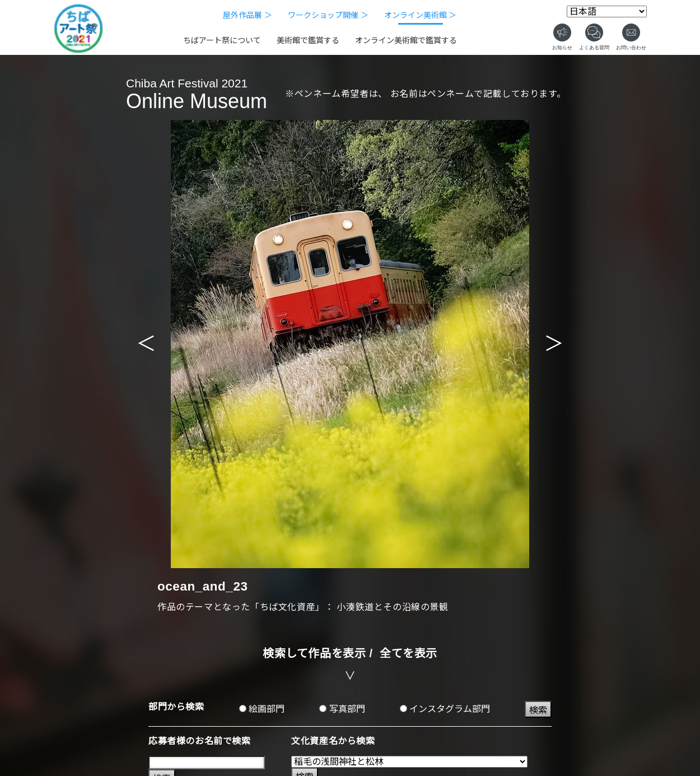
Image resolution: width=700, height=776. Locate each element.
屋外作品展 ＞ (248, 15)
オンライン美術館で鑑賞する (406, 40)
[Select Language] (607, 11)
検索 (538, 710)
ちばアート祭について (222, 40)
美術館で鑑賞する (308, 40)
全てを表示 (409, 653)
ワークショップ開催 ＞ (328, 15)
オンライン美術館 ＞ (421, 15)
